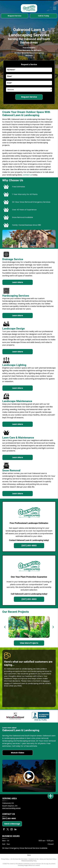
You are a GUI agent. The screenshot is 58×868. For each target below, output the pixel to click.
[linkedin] (15, 830)
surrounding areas (13, 808)
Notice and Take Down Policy (48, 859)
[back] (5, 627)
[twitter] (8, 830)
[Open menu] (55, 8)
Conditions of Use (34, 859)
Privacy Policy (5, 859)
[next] (53, 627)
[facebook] (4, 830)
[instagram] (12, 830)
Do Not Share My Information (19, 859)
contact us (27, 175)
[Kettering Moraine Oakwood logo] (15, 716)
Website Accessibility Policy (29, 861)
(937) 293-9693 (9, 819)
